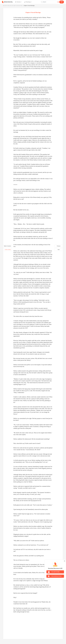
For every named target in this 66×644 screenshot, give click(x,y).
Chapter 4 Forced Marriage (29, 6)
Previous (59, 246)
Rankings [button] (27, 2)
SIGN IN (62, 2)
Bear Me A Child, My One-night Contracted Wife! (13, 6)
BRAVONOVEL (7, 2)
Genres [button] (18, 2)
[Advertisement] (33, 624)
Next (59, 250)
